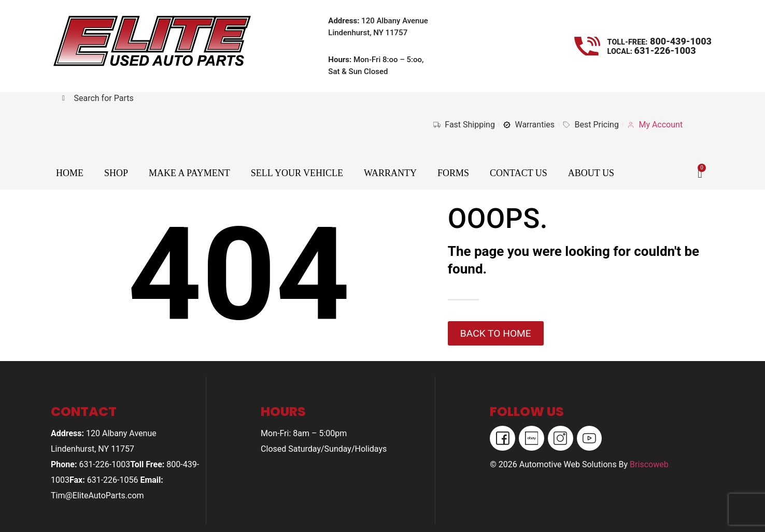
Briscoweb (649, 465)
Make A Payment (189, 173)
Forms (453, 173)
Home (70, 173)
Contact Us (519, 173)
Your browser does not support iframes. (213, 134)
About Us (591, 173)
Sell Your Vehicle (297, 173)
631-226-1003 (665, 51)
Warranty (390, 173)
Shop (116, 173)
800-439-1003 (680, 41)
